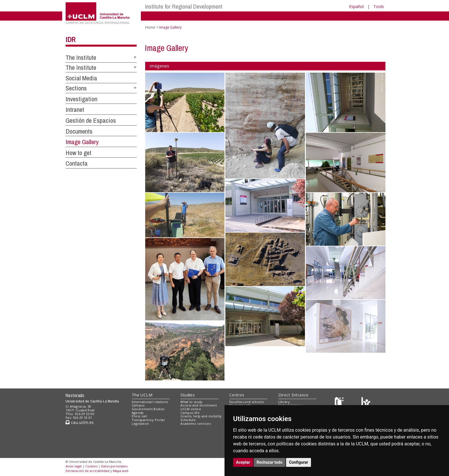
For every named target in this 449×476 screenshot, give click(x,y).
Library (284, 402)
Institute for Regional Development (184, 6)
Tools (379, 6)
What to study (191, 402)
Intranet (75, 110)
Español (356, 6)
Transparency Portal (148, 420)
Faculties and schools (247, 402)
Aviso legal (74, 466)
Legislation (140, 424)
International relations (150, 402)
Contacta (77, 163)
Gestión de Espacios (91, 120)
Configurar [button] (299, 462)
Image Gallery (82, 142)
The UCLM (142, 395)
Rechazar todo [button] (270, 462)
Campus (138, 405)
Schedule (188, 420)
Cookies (91, 466)
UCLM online (191, 409)
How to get (78, 153)
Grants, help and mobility (201, 416)
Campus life (190, 413)
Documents (79, 131)
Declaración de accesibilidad (87, 471)
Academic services (196, 424)
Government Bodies (148, 409)
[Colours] (366, 403)
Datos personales (114, 466)
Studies (188, 395)
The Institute (81, 57)
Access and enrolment (199, 405)
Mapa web (121, 471)
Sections (76, 88)
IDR (70, 39)
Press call (139, 416)
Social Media (81, 78)
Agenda (138, 413)
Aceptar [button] (243, 462)
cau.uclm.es (80, 422)
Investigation (81, 99)
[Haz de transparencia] (340, 403)
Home (150, 27)
